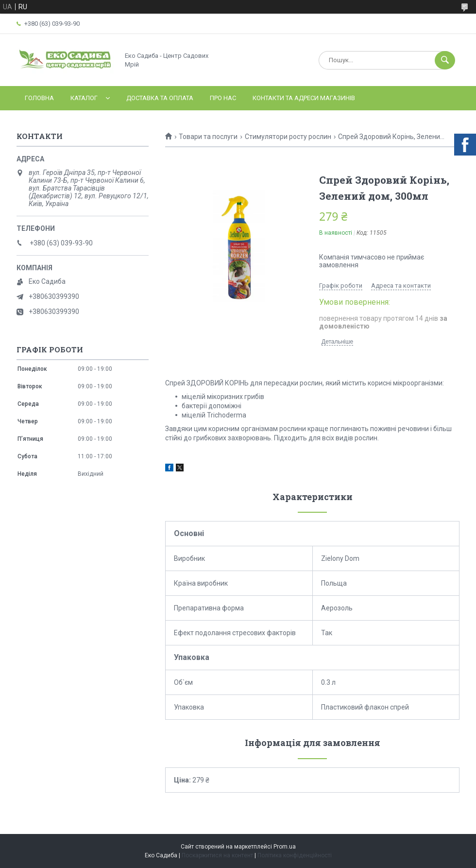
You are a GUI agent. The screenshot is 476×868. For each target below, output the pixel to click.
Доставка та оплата (160, 98)
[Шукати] (445, 60)
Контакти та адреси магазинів (304, 98)
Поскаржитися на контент (217, 855)
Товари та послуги (208, 137)
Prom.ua (285, 847)
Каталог (84, 98)
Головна (39, 98)
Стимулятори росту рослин (288, 137)
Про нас (223, 98)
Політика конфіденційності (295, 855)
